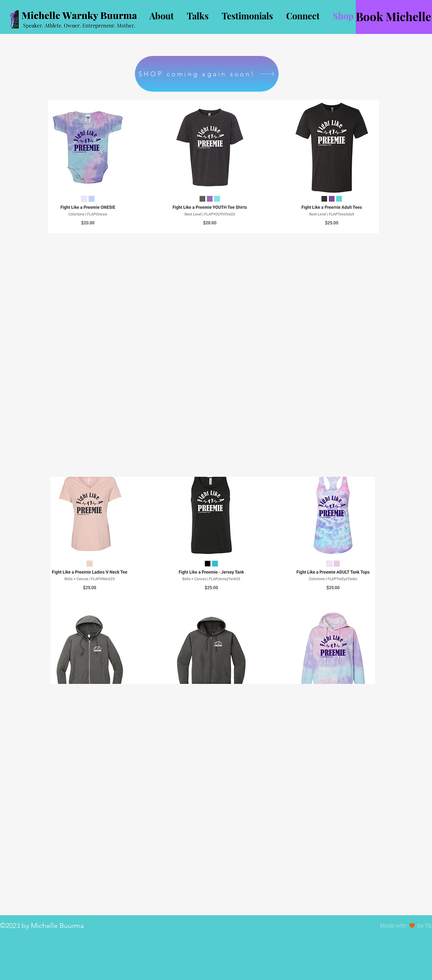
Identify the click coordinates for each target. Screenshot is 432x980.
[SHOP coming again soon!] (207, 74)
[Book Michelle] (394, 17)
